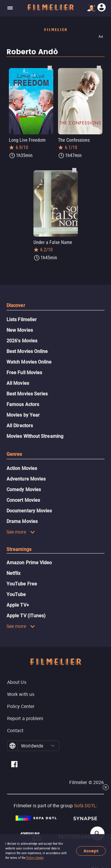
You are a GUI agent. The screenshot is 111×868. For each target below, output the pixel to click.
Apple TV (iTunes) (26, 616)
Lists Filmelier (22, 320)
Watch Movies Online (29, 362)
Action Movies (22, 468)
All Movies (18, 383)
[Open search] (97, 834)
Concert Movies (23, 500)
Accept (91, 851)
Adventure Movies (26, 479)
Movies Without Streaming (35, 436)
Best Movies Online (27, 351)
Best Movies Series (27, 394)
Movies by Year (23, 415)
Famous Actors (23, 404)
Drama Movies (22, 521)
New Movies (20, 330)
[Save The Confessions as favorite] (99, 68)
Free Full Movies (24, 373)
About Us (17, 682)
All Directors (20, 426)
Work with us (21, 694)
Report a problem (25, 718)
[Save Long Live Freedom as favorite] (50, 68)
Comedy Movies (24, 490)
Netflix (14, 573)
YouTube (16, 594)
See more (21, 532)
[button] (53, 746)
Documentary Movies (29, 511)
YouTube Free (22, 584)
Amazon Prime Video (29, 563)
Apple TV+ (18, 605)
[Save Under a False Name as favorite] (74, 170)
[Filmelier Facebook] (14, 765)
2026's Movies (22, 341)
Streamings (19, 549)
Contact (15, 730)
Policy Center (35, 858)
